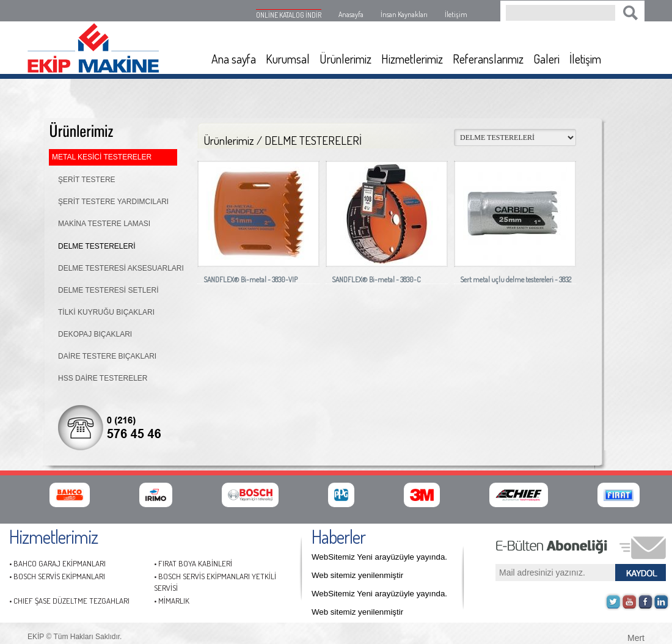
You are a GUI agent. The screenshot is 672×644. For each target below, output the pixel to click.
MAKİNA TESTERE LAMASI (104, 224)
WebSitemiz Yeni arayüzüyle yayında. (379, 557)
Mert (636, 637)
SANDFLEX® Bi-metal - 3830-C (376, 280)
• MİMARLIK (172, 601)
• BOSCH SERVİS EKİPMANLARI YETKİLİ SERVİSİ (215, 582)
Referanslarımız (488, 59)
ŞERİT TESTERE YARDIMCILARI (113, 202)
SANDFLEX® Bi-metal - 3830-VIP (250, 280)
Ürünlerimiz (345, 59)
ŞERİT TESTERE (87, 180)
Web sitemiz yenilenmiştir (357, 575)
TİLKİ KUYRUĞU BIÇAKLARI (106, 312)
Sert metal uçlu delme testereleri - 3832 (516, 280)
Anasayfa (351, 14)
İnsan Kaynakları (404, 14)
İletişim (456, 14)
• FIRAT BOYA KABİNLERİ (193, 563)
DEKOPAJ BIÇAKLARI (95, 334)
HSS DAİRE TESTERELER (103, 378)
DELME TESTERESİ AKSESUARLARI (121, 268)
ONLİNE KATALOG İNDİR (289, 15)
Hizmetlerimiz (412, 59)
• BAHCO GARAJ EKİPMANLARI (57, 563)
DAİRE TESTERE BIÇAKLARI (107, 356)
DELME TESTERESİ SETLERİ (108, 290)
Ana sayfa (234, 59)
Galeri (546, 59)
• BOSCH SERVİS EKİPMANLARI (57, 576)
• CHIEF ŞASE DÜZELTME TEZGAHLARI (69, 601)
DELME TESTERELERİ (97, 246)
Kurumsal (288, 59)
